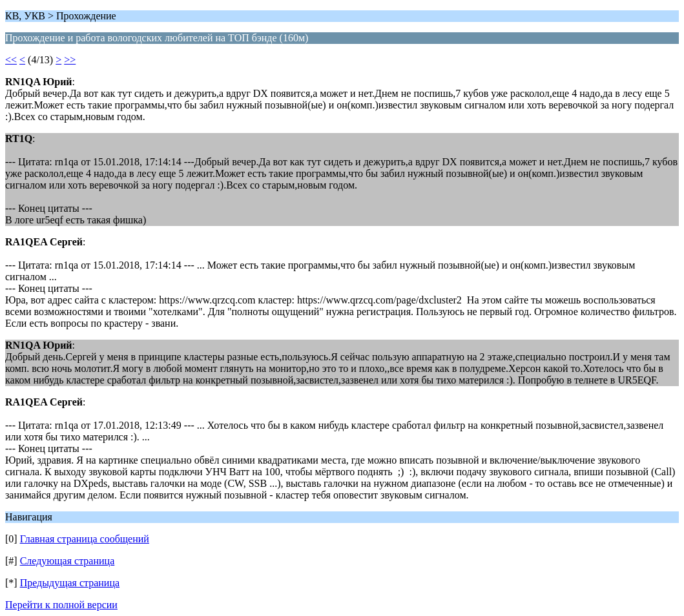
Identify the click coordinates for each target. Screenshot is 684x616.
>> (70, 60)
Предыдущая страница (70, 583)
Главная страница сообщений (85, 539)
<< (11, 60)
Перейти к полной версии (61, 605)
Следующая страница (67, 561)
